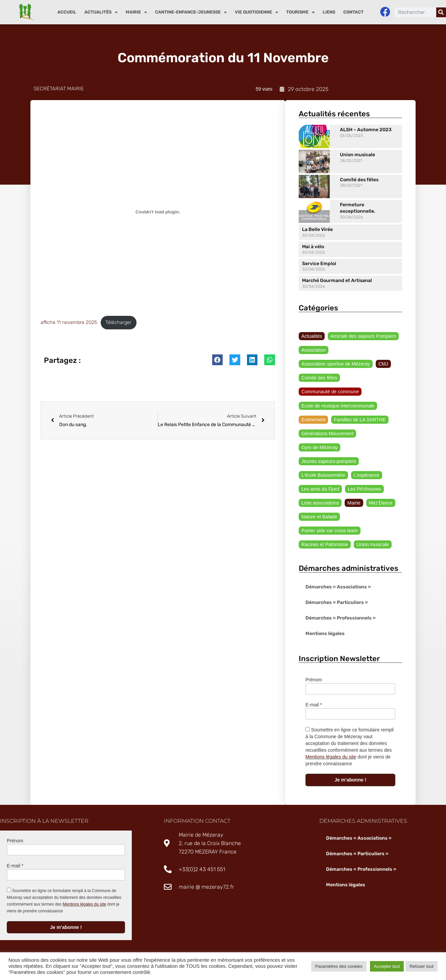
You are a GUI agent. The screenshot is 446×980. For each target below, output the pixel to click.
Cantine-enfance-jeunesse (191, 12)
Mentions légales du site (331, 757)
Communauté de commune (330, 392)
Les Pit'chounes (364, 489)
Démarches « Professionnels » (341, 619)
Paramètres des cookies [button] (339, 966)
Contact (353, 12)
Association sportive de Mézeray (336, 364)
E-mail (314, 705)
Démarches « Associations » (338, 588)
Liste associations (320, 504)
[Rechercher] (441, 12)
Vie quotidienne (256, 12)
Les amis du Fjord (320, 489)
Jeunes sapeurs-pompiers (329, 462)
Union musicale (357, 155)
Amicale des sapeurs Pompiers (363, 336)
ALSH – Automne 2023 (366, 130)
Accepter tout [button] (387, 966)
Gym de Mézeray (319, 448)
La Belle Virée (317, 230)
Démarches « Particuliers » (337, 603)
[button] (218, 360)
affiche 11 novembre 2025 (69, 323)
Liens (329, 12)
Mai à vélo (313, 247)
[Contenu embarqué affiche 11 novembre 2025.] (158, 212)
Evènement (313, 420)
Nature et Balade (319, 517)
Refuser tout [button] (422, 966)
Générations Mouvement (327, 434)
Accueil (67, 12)
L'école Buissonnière (323, 475)
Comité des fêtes (359, 180)
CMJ (383, 364)
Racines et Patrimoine (325, 545)
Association (314, 350)
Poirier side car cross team (329, 531)
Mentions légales (325, 634)
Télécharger (118, 323)
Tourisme (300, 12)
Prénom (314, 680)
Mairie (136, 12)
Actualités (101, 12)
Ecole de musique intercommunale (338, 406)
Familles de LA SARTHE (360, 420)
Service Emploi (319, 264)
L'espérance (366, 475)
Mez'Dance (380, 504)
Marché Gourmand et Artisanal (337, 281)
